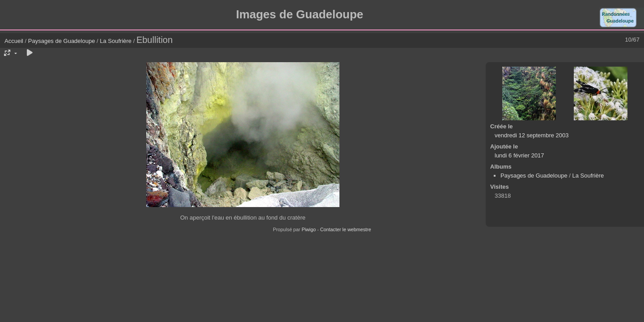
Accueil (14, 41)
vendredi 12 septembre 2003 (532, 135)
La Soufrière (116, 41)
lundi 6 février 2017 (519, 155)
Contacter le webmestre (346, 229)
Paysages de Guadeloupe (62, 41)
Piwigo (309, 229)
